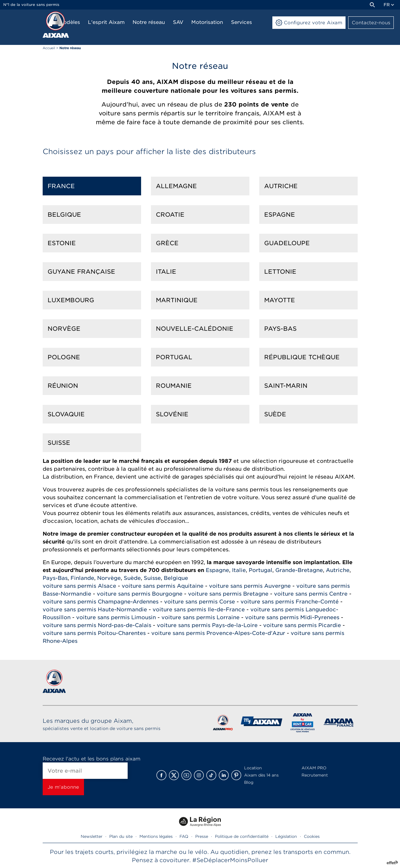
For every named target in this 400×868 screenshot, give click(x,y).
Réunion (63, 386)
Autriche (281, 186)
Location (253, 768)
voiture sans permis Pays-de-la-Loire (207, 625)
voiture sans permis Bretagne (228, 594)
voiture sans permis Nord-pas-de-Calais (97, 625)
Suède (275, 414)
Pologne (64, 357)
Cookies (312, 836)
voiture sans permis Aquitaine (163, 586)
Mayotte (280, 300)
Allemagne (176, 186)
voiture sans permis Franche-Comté (290, 602)
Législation (286, 836)
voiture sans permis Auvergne (250, 586)
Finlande (82, 578)
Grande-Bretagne (299, 570)
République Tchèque (302, 357)
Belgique (64, 215)
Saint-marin (286, 386)
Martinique (177, 300)
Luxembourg (71, 300)
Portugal (174, 357)
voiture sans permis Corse (200, 602)
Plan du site (121, 836)
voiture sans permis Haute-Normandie (95, 610)
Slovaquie (66, 414)
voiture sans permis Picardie (302, 625)
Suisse (59, 443)
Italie (166, 272)
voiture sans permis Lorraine (200, 617)
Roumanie (174, 386)
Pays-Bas (280, 329)
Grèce (167, 243)
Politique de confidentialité (242, 836)
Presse (202, 836)
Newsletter (92, 836)
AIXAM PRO (314, 768)
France (61, 186)
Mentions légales (156, 836)
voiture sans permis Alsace (79, 586)
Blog (249, 782)
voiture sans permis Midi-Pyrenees (292, 617)
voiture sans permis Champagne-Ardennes (101, 602)
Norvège (64, 329)
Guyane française (81, 272)
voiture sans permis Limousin (116, 617)
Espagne (280, 215)
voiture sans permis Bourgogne (140, 594)
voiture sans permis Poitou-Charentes (94, 633)
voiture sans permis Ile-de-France (199, 610)
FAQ (184, 836)
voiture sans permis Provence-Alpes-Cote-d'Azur (218, 633)
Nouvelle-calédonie (195, 329)
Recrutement (315, 775)
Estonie (62, 243)
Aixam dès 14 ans (261, 775)
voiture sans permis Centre (311, 594)
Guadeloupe (287, 243)
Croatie (170, 215)
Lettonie (280, 272)
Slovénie (172, 414)
